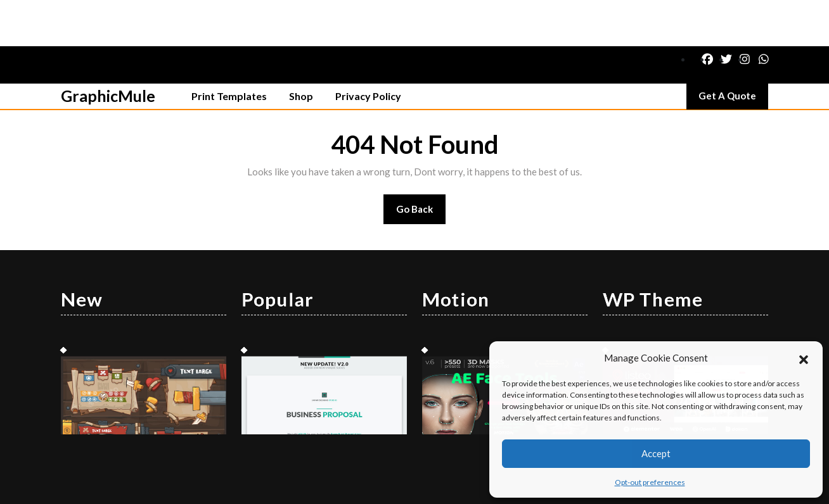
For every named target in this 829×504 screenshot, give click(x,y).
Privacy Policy (368, 50)
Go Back (421, 167)
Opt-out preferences (650, 482)
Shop (301, 50)
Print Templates (229, 50)
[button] (804, 358)
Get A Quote (733, 53)
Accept (656, 453)
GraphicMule (108, 49)
